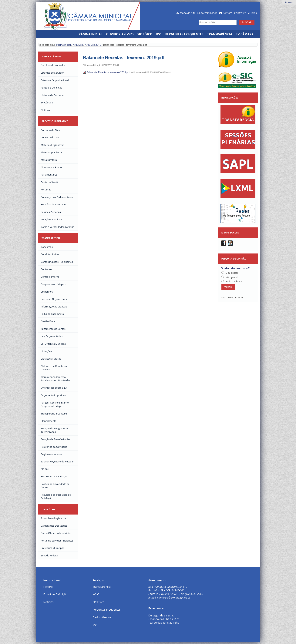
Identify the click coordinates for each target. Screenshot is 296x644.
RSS (159, 34)
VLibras (252, 13)
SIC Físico (145, 34)
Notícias (49, 602)
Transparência (220, 34)
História (48, 587)
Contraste (240, 13)
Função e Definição (55, 594)
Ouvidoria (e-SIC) (120, 34)
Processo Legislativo (55, 121)
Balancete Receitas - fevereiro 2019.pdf (107, 72)
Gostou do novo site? (235, 268)
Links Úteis (48, 510)
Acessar (289, 2)
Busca (198, 18)
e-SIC (96, 594)
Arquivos (78, 45)
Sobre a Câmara (51, 57)
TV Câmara (245, 34)
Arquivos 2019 (93, 45)
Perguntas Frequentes (184, 34)
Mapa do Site (188, 13)
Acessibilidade (209, 13)
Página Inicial (91, 34)
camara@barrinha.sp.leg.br (174, 597)
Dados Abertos (102, 617)
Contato (228, 13)
